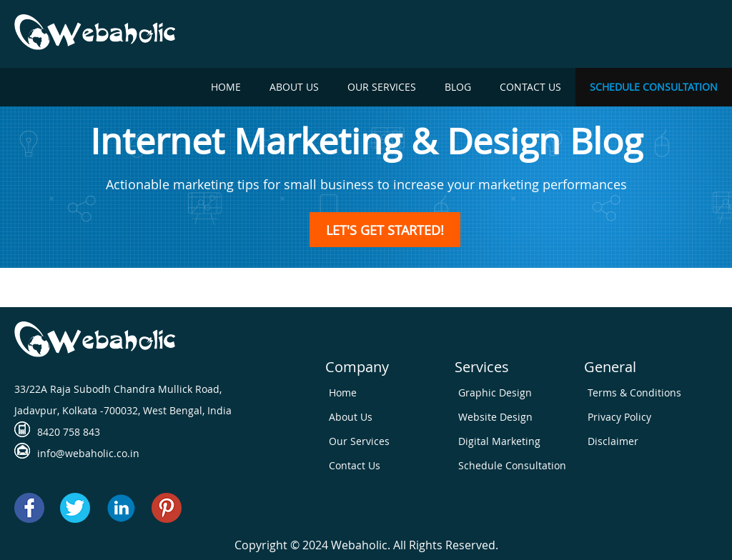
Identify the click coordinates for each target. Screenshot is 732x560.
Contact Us (530, 87)
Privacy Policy (619, 417)
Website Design (495, 417)
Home (226, 87)
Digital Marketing (499, 441)
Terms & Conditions (634, 392)
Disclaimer (613, 441)
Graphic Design (495, 392)
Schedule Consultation (654, 87)
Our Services (382, 87)
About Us (294, 87)
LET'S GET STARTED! (385, 229)
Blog (458, 87)
